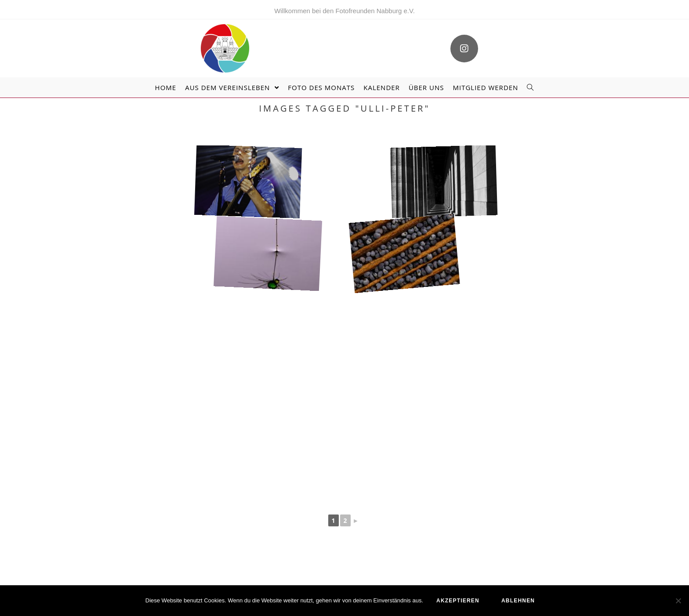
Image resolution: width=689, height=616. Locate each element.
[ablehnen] (678, 601)
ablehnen (518, 601)
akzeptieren (458, 601)
